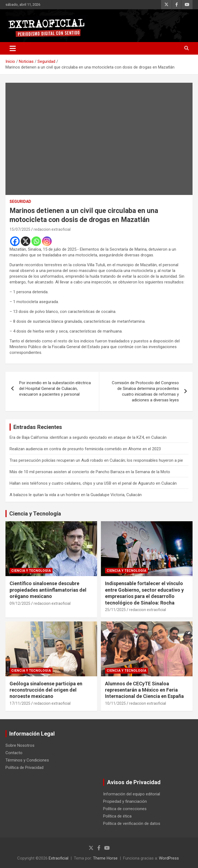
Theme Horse (105, 858)
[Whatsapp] (36, 241)
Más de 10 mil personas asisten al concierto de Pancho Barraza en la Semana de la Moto (90, 472)
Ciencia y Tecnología (35, 514)
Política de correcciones (125, 809)
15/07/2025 (20, 229)
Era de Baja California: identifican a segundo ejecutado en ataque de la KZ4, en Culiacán (88, 437)
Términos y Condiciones (27, 760)
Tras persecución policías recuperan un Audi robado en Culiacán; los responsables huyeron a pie (96, 460)
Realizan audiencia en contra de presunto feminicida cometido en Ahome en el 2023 (85, 449)
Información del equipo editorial (132, 794)
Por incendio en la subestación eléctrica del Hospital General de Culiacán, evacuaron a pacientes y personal (55, 389)
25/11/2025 (115, 610)
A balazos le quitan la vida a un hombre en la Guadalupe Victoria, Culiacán (76, 495)
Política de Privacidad (24, 768)
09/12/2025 (20, 603)
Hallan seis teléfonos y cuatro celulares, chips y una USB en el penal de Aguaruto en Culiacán (93, 483)
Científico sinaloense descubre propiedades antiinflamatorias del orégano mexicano (48, 590)
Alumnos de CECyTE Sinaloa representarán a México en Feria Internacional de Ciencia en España (144, 690)
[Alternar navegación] (13, 48)
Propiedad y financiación (125, 801)
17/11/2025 (20, 703)
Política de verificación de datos (132, 823)
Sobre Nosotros (20, 745)
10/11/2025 (115, 703)
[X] (26, 241)
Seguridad (20, 202)
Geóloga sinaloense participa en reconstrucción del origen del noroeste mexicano (46, 690)
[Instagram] (47, 241)
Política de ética (117, 816)
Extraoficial (59, 858)
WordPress (169, 858)
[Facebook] (15, 241)
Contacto (14, 753)
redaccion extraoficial (52, 229)
